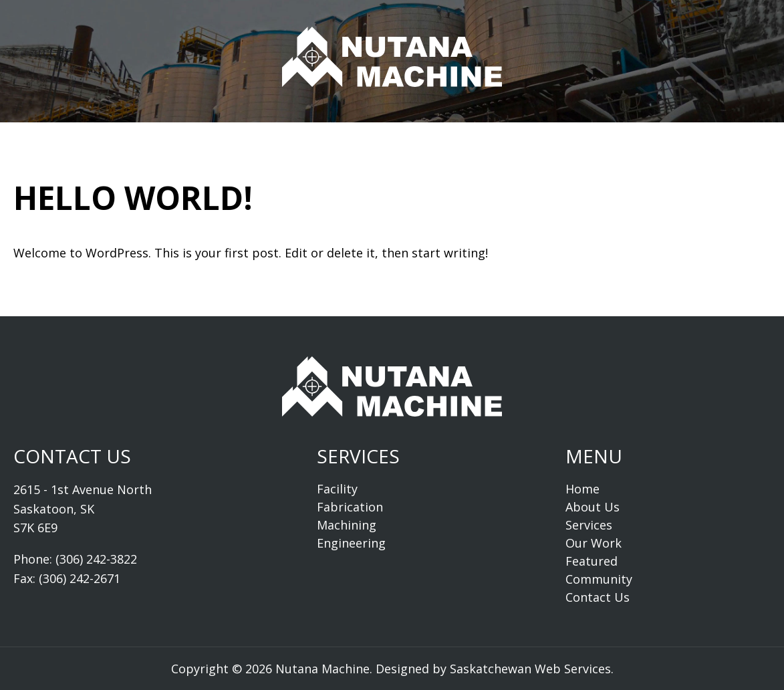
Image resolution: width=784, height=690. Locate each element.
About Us (185, 128)
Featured (452, 128)
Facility (337, 489)
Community (550, 128)
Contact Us (656, 128)
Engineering (351, 543)
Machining (347, 525)
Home (108, 128)
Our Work (360, 128)
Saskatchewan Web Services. (532, 669)
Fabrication (350, 507)
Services (271, 128)
